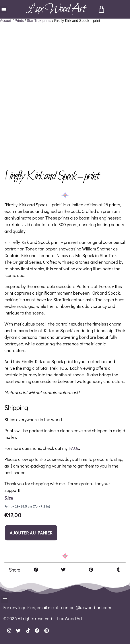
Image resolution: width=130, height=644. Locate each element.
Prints (19, 21)
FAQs (74, 448)
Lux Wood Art (55, 9)
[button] (4, 9)
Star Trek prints (39, 21)
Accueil (6, 21)
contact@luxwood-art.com (86, 607)
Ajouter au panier (31, 533)
